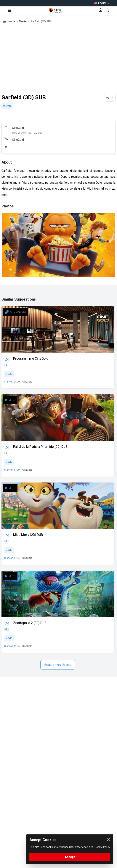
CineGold (18, 128)
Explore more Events (58, 665)
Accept (70, 857)
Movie (23, 21)
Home (11, 21)
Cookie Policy (102, 847)
